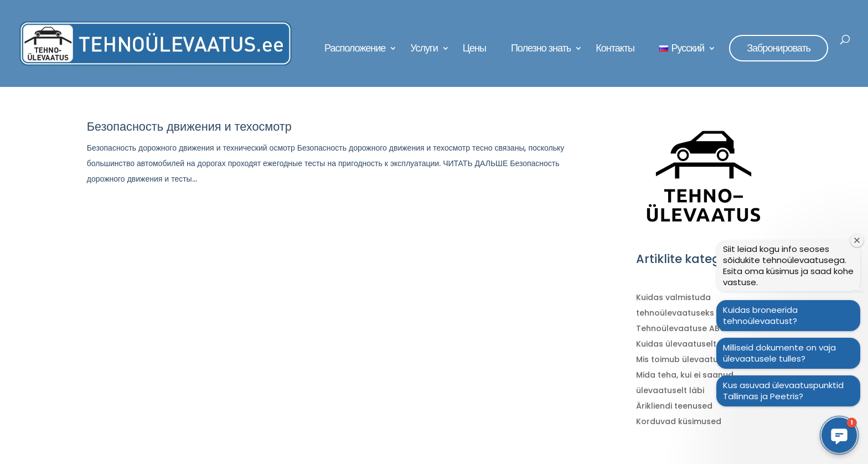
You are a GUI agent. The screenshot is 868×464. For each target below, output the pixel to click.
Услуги (424, 50)
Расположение (355, 50)
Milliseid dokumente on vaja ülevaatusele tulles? (779, 353)
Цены (474, 50)
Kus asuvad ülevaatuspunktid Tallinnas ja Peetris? (783, 391)
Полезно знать (541, 50)
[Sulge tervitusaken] (857, 240)
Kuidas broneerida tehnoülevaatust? (760, 315)
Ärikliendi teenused (674, 406)
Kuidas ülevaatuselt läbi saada (699, 344)
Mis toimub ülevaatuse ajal (690, 359)
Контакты (615, 50)
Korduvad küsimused (679, 421)
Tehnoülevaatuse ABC (681, 328)
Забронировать (779, 48)
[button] (839, 435)
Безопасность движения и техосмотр (189, 127)
